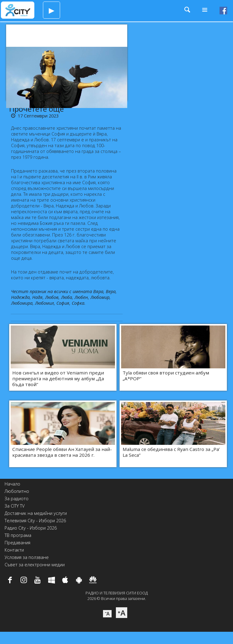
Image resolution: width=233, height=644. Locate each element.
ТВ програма (18, 535)
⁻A (107, 614)
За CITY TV (15, 506)
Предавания (17, 543)
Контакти (14, 550)
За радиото (17, 499)
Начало (12, 484)
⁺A (122, 613)
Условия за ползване (27, 557)
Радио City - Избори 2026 (31, 528)
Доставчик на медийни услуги (36, 513)
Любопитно (17, 491)
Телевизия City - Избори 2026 (35, 521)
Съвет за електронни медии (35, 565)
